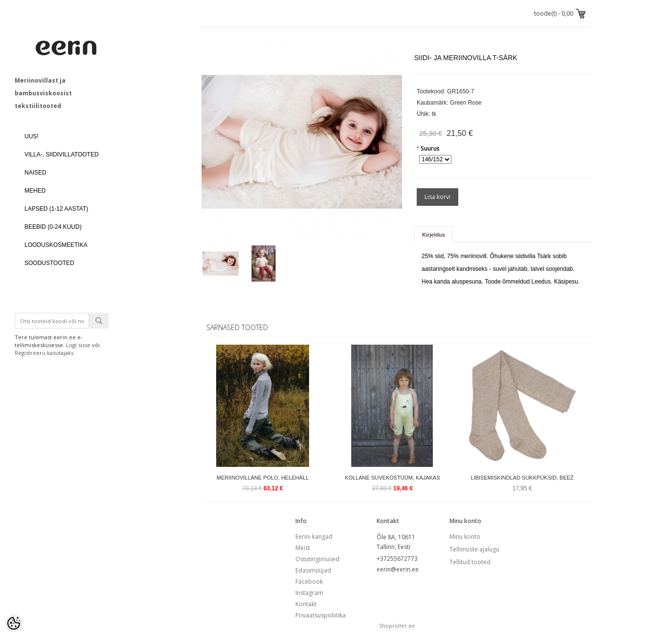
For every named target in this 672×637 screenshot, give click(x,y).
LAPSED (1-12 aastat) (56, 209)
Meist (303, 548)
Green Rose (466, 103)
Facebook (309, 582)
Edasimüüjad (313, 570)
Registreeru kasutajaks (44, 353)
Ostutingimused (317, 559)
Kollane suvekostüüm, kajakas (392, 478)
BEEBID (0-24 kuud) (53, 227)
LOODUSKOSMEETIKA (56, 245)
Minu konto (465, 537)
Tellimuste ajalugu (474, 549)
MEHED (35, 191)
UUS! (32, 136)
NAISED (35, 173)
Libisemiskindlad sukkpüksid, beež (522, 478)
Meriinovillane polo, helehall (263, 478)
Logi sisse (78, 345)
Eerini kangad (314, 537)
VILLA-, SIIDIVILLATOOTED (62, 154)
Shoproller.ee (397, 626)
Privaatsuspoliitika (321, 615)
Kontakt (306, 604)
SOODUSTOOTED (49, 263)
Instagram (309, 593)
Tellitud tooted (470, 562)
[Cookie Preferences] (14, 623)
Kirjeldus (434, 235)
